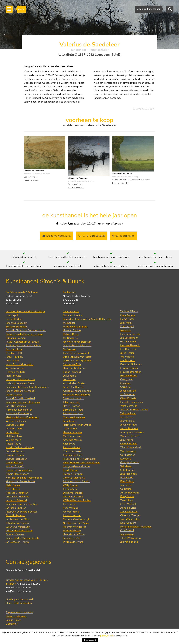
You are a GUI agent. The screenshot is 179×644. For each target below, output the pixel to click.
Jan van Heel (127, 421)
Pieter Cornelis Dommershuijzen (24, 334)
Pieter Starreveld (73, 497)
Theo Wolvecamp (130, 538)
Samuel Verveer (15, 534)
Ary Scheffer (13, 489)
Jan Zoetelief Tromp (17, 542)
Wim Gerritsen (129, 406)
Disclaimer (12, 624)
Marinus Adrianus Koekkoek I (22, 417)
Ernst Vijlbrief (128, 504)
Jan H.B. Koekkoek (16, 406)
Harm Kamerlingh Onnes (77, 425)
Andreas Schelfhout (17, 493)
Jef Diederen (127, 394)
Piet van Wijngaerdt (75, 527)
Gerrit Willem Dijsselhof (77, 361)
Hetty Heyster (71, 406)
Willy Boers (127, 357)
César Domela (128, 398)
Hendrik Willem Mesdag (20, 447)
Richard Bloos (71, 334)
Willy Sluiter (70, 485)
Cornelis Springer (16, 515)
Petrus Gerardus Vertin (19, 531)
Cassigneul (126, 379)
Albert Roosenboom (17, 474)
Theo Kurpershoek (131, 447)
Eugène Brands (129, 368)
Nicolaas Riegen (15, 455)
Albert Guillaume (73, 387)
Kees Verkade (71, 508)
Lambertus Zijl (71, 538)
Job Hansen (127, 417)
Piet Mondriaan (72, 447)
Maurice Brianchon (131, 372)
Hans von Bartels (130, 334)
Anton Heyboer (129, 428)
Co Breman (69, 349)
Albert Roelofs (14, 463)
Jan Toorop (69, 504)
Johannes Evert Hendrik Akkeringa (25, 312)
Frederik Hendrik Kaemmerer (80, 459)
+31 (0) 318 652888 (92, 236)
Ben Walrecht (128, 523)
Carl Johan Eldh (72, 364)
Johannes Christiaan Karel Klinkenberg (27, 387)
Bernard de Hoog (73, 410)
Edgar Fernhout (72, 372)
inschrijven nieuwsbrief (19, 599)
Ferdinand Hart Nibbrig (76, 395)
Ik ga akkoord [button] (90, 640)
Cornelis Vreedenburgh (76, 519)
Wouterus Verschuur (18, 527)
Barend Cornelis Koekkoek (20, 398)
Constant (125, 383)
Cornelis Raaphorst (74, 478)
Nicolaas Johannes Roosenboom (24, 478)
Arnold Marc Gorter (74, 383)
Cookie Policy (13, 620)
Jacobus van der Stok (18, 519)
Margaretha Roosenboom (20, 481)
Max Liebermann (72, 436)
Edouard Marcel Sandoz (77, 481)
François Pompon (73, 474)
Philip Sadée (13, 485)
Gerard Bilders (14, 319)
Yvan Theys (127, 500)
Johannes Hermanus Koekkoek (23, 402)
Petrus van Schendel (17, 497)
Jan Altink (126, 323)
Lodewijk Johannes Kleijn (20, 383)
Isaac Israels (70, 421)
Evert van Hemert (73, 398)
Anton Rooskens (130, 493)
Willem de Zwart (73, 542)
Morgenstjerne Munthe (76, 466)
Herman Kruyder (73, 432)
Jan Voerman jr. (71, 512)
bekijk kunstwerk (32, 180)
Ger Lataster (128, 455)
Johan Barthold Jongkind (20, 364)
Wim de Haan (128, 413)
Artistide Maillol (72, 440)
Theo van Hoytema (74, 417)
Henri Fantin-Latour (74, 368)
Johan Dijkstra (128, 391)
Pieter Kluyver (14, 395)
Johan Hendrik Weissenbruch (22, 538)
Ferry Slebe (127, 496)
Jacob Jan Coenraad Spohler (21, 512)
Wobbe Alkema (129, 311)
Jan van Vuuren (129, 512)
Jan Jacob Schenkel (16, 500)
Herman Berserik (130, 345)
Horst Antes (127, 319)
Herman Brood (129, 376)
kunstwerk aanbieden (19, 603)
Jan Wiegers (127, 534)
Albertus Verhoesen (17, 523)
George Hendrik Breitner (77, 345)
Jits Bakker (69, 323)
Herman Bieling (72, 330)
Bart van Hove (14, 349)
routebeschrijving (123, 236)
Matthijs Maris (14, 436)
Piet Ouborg (127, 481)
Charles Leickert (15, 425)
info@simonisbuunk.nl (57, 236)
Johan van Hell (71, 402)
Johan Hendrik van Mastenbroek (81, 463)
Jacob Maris (12, 432)
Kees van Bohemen (131, 364)
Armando (126, 330)
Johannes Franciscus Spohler (22, 504)
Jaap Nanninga (128, 474)
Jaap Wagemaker (130, 519)
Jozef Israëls (12, 361)
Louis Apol (12, 315)
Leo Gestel (69, 379)
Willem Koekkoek (16, 421)
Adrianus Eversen (16, 338)
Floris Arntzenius (73, 315)
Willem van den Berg (75, 327)
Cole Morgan (128, 470)
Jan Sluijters (70, 489)
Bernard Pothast (15, 451)
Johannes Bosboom (16, 323)
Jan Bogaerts (70, 338)
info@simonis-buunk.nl (19, 591)
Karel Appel (127, 326)
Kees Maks (69, 444)
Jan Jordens (127, 440)
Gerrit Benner (128, 342)
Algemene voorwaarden (20, 612)
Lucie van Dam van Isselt (77, 357)
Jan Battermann (129, 338)
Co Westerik (127, 530)
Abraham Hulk (14, 353)
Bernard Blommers (17, 327)
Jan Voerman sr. (72, 515)
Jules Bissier (127, 353)
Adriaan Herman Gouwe (134, 410)
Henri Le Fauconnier (132, 402)
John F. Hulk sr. (14, 357)
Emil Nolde (127, 478)
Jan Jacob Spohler (16, 508)
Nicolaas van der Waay (76, 523)
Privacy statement (16, 616)
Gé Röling (126, 489)
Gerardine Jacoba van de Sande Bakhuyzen (87, 319)
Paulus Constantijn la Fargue (22, 342)
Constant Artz (71, 312)
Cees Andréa (128, 315)
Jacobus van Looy (73, 455)
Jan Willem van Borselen (77, 342)
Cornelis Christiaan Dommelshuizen (26, 330)
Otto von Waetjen (131, 515)
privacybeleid (107, 636)
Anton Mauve (13, 444)
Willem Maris (13, 440)
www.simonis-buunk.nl (19, 587)
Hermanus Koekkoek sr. (19, 410)
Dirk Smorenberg (73, 493)
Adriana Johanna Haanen (77, 391)
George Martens (130, 462)
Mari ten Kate (13, 376)
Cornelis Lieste (14, 429)
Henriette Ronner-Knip (19, 470)
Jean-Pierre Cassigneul (76, 353)
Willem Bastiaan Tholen (77, 500)
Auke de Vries (128, 508)
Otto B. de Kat (129, 444)
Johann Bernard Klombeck (20, 391)
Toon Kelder (70, 429)
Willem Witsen (72, 531)
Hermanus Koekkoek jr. (19, 413)
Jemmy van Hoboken (132, 432)
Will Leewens (128, 451)
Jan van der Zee (129, 542)
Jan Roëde (126, 485)
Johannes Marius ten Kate (20, 379)
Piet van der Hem (73, 413)
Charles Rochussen (16, 459)
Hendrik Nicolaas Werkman (136, 527)
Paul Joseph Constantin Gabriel (23, 345)
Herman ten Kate (16, 372)
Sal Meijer (126, 466)
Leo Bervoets (128, 349)
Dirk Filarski (70, 376)
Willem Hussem (130, 436)
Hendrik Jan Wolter (74, 534)
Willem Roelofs (15, 466)
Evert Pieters (71, 470)
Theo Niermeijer (72, 451)
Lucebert (126, 459)
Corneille (125, 387)
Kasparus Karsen (15, 368)
